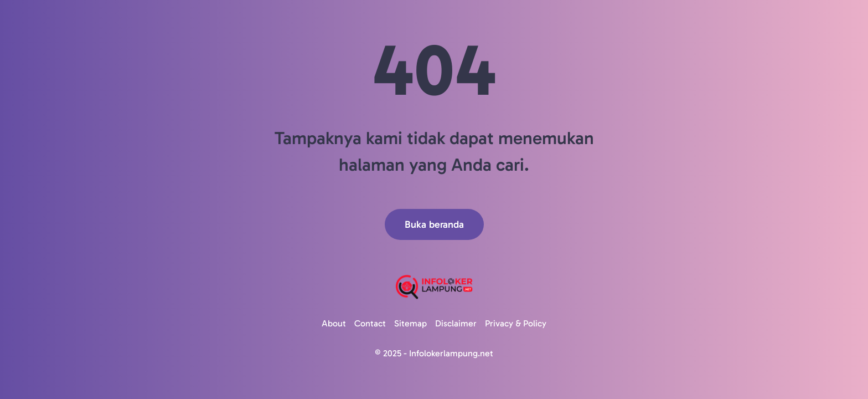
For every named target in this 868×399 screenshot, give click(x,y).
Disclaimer (456, 323)
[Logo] (434, 287)
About (334, 323)
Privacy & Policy (516, 323)
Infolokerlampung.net (451, 353)
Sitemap (410, 323)
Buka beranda (434, 224)
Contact (370, 323)
